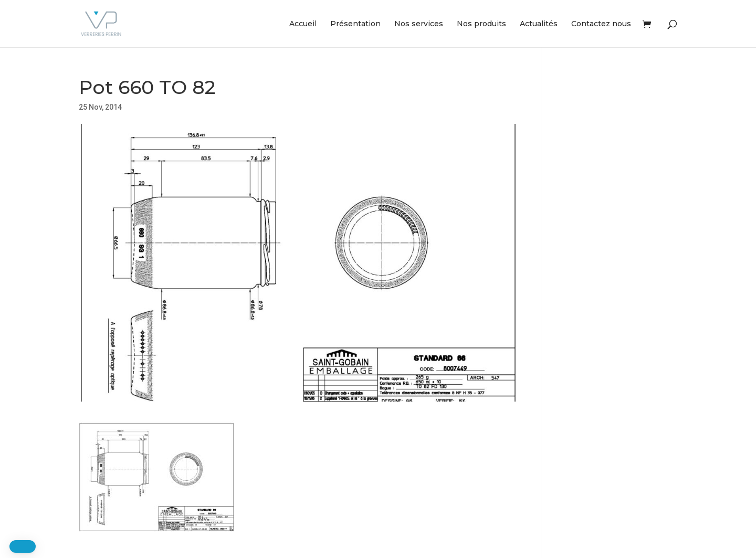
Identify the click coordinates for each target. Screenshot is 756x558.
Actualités (539, 24)
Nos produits (481, 24)
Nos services (419, 24)
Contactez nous (601, 24)
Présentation (355, 24)
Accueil (303, 24)
